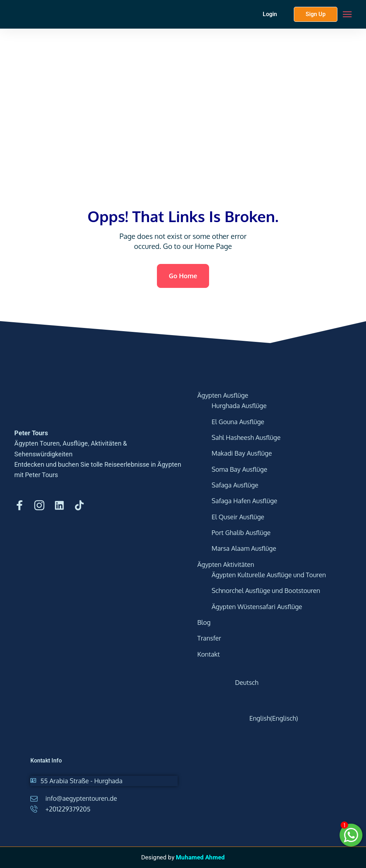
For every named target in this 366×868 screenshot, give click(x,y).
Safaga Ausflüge (235, 485)
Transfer (209, 638)
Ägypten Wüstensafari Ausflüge (257, 607)
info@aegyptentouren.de (81, 798)
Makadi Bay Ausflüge (242, 453)
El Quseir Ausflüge (238, 517)
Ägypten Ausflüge (223, 395)
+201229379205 (68, 809)
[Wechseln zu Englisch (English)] (279, 719)
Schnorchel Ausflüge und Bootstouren (266, 590)
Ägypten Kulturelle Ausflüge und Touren (269, 575)
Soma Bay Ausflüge (239, 469)
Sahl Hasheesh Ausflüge (246, 437)
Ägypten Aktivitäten (226, 564)
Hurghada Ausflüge (239, 406)
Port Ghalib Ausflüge (241, 533)
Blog (204, 622)
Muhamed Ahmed (200, 857)
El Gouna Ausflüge (238, 422)
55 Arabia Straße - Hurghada (81, 781)
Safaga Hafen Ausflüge (244, 501)
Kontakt (209, 654)
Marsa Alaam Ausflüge (244, 548)
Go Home (183, 276)
